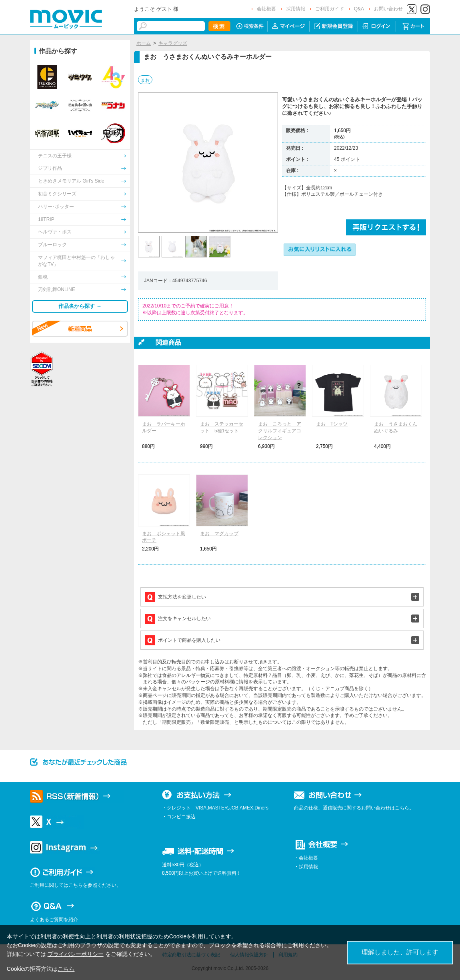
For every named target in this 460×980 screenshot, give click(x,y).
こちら (66, 969)
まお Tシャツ (332, 424)
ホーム (144, 43)
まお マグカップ (219, 534)
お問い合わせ (388, 9)
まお (145, 80)
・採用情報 (306, 867)
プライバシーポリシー (76, 954)
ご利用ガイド (330, 9)
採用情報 (296, 9)
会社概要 (266, 9)
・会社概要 (306, 858)
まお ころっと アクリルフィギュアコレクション (280, 431)
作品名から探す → (80, 306)
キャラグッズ (173, 43)
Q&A (359, 9)
